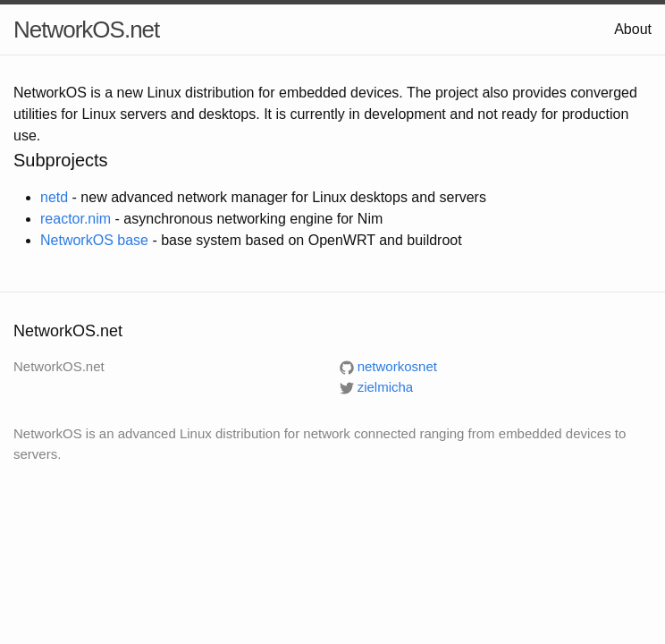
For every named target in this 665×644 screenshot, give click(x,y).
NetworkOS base (94, 240)
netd (54, 197)
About (633, 29)
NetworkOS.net (86, 30)
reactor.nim (76, 219)
